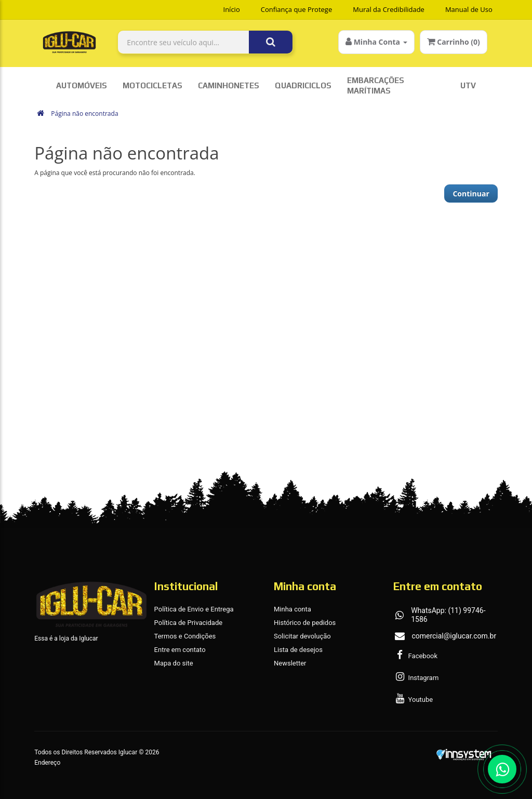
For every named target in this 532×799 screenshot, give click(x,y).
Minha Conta (376, 42)
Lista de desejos (298, 650)
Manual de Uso (469, 9)
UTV (468, 85)
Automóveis (82, 85)
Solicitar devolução (302, 636)
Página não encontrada (84, 114)
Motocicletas (152, 85)
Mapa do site (174, 663)
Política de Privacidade (189, 623)
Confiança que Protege (297, 9)
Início (232, 9)
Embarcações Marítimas (376, 85)
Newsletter (290, 663)
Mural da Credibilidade (389, 9)
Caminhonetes (229, 85)
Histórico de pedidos (305, 623)
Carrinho (454, 42)
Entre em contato (180, 650)
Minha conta (292, 609)
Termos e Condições (185, 636)
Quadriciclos (303, 85)
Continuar (471, 194)
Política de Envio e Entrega (194, 609)
